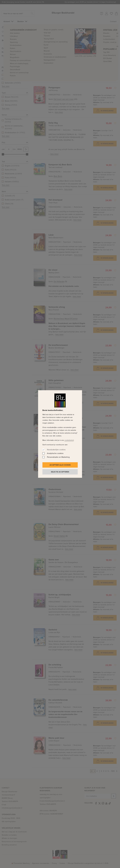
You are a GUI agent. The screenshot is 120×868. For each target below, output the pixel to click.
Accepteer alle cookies (60, 465)
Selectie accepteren (60, 472)
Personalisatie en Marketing (58, 457)
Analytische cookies (55, 453)
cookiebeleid (69, 440)
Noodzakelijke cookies (56, 450)
